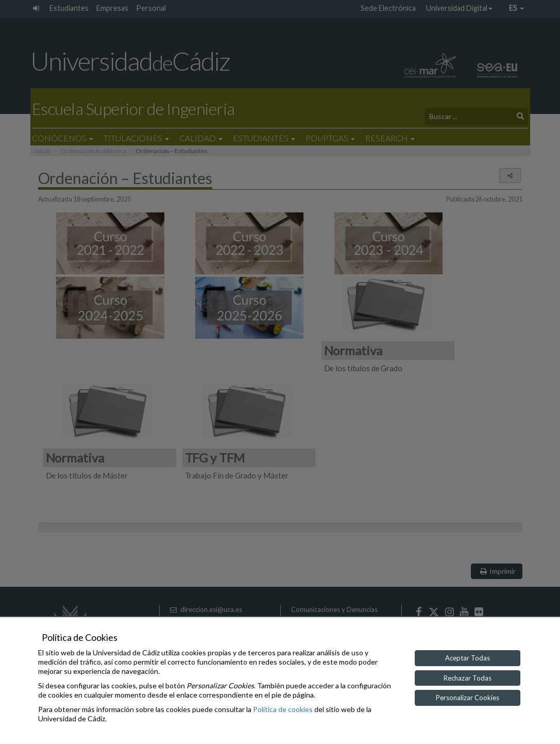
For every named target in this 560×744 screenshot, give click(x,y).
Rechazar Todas (468, 678)
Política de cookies (283, 709)
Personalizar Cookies (468, 698)
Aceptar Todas (468, 658)
